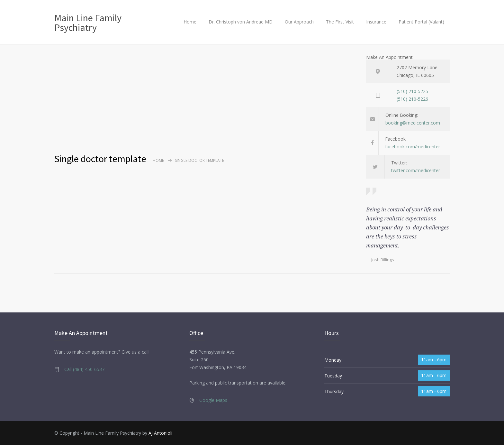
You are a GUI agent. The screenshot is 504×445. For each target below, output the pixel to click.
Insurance (376, 22)
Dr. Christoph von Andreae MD (241, 22)
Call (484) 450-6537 (84, 369)
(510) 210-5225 (412, 91)
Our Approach (299, 22)
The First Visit (340, 22)
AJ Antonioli (160, 433)
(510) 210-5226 (412, 99)
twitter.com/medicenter (416, 170)
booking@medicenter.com (413, 123)
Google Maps (213, 400)
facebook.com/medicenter (413, 147)
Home (190, 22)
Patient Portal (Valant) (421, 22)
